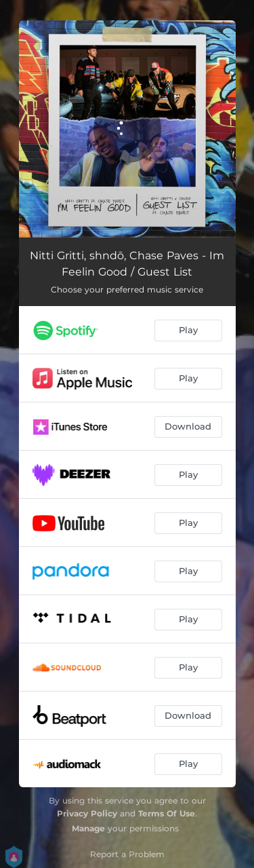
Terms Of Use (167, 813)
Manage (88, 828)
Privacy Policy (87, 813)
